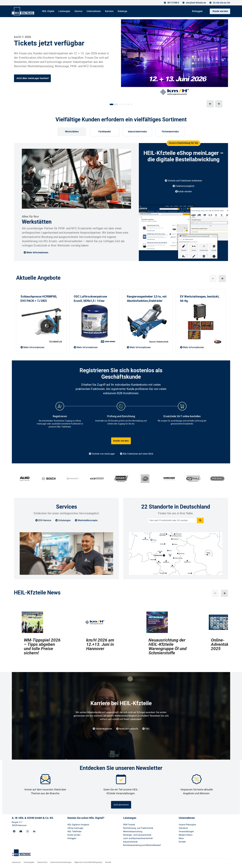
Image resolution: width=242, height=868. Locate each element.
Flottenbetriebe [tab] (170, 132)
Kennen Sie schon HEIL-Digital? (86, 818)
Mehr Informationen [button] (36, 253)
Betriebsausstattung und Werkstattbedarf (142, 845)
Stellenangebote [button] (102, 729)
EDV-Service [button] (43, 520)
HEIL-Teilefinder (75, 831)
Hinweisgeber (29, 862)
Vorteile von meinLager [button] (102, 454)
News (181, 838)
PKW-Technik (129, 825)
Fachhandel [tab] (105, 132)
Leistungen (64, 11)
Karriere (109, 11)
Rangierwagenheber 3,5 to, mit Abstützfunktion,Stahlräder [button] (147, 299)
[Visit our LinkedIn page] (34, 831)
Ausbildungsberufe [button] (127, 729)
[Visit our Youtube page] (21, 831)
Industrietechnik (130, 842)
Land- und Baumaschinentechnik (138, 838)
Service (78, 11)
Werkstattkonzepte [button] (86, 520)
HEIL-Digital (48, 11)
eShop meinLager (75, 828)
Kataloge (122, 11)
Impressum (16, 862)
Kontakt (182, 842)
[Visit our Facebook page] (14, 831)
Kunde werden (220, 11)
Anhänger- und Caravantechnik (137, 835)
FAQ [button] (146, 729)
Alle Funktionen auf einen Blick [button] (137, 454)
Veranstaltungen (186, 831)
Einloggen (197, 11)
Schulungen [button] (63, 520)
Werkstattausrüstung (133, 831)
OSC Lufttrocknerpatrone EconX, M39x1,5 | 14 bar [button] (90, 299)
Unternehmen (94, 11)
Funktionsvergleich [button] (183, 186)
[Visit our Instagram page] (28, 831)
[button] (114, 104)
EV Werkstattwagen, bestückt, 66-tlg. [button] (200, 299)
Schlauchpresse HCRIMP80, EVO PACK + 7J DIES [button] (39, 299)
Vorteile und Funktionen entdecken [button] (183, 181)
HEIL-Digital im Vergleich (78, 825)
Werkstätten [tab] (72, 132)
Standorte (183, 828)
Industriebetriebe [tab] (137, 132)
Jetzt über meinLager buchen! (32, 78)
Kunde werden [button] (183, 191)
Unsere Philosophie (187, 825)
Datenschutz (42, 862)
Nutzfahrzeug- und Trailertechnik (138, 828)
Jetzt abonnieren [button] (121, 805)
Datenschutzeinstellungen (61, 862)
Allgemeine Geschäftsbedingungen (88, 862)
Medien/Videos (186, 835)
